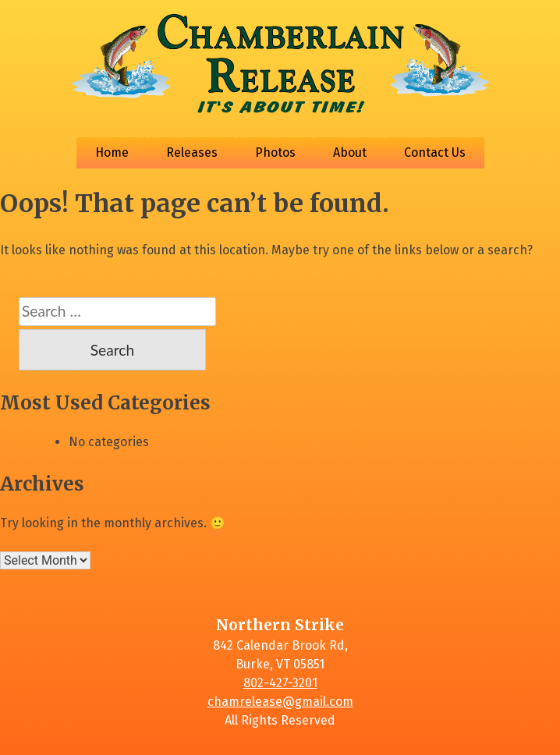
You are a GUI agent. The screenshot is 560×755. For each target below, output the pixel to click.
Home (112, 152)
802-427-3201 (280, 683)
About (350, 152)
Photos (275, 152)
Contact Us (435, 152)
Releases (192, 152)
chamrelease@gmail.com (280, 702)
